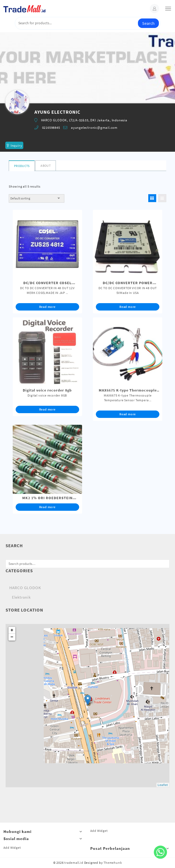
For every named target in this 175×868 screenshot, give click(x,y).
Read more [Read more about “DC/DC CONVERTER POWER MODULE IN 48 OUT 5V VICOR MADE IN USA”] (128, 307)
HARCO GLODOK (25, 588)
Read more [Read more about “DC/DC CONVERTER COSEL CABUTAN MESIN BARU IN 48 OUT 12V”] (47, 307)
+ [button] (12, 630)
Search (148, 23)
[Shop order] (37, 198)
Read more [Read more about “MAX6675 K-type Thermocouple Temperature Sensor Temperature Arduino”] (128, 414)
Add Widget (99, 831)
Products (22, 166)
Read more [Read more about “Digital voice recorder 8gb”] (47, 409)
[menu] (168, 9)
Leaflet (163, 785)
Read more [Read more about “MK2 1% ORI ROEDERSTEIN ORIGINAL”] (47, 507)
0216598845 (51, 128)
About (46, 166)
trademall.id (74, 863)
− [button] (12, 637)
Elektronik (21, 597)
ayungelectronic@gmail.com (94, 128)
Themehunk (113, 863)
